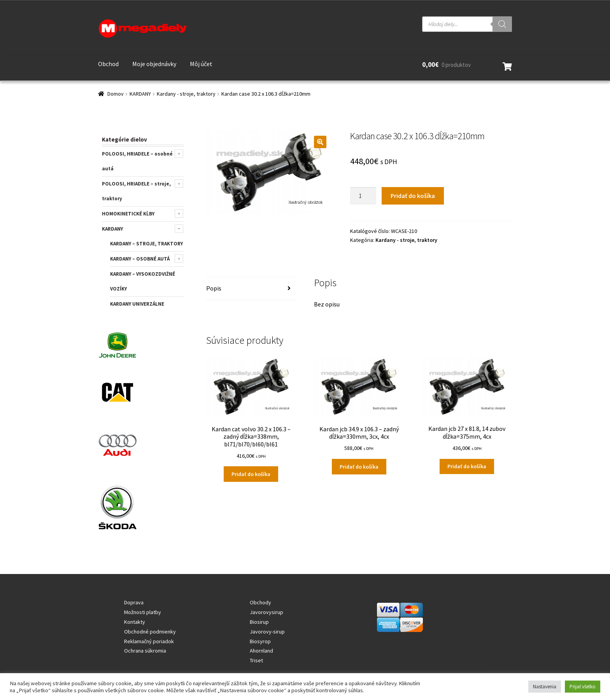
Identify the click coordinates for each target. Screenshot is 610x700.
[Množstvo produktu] (363, 196)
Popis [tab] (214, 288)
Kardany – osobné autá (140, 259)
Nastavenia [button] (545, 687)
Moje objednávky (154, 64)
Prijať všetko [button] (583, 687)
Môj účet (201, 64)
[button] (320, 142)
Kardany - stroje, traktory (186, 94)
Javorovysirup (266, 612)
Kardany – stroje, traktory (146, 244)
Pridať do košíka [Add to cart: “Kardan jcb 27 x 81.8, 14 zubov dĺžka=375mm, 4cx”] (467, 466)
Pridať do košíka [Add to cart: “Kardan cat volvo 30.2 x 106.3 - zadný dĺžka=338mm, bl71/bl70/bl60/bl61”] (251, 474)
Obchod (108, 64)
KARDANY (140, 94)
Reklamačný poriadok (149, 641)
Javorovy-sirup (267, 632)
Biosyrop (260, 641)
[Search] (502, 24)
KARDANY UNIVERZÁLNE (137, 304)
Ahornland (261, 651)
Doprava (134, 602)
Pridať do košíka (413, 196)
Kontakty (135, 622)
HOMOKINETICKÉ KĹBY (128, 214)
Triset (256, 660)
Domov (116, 94)
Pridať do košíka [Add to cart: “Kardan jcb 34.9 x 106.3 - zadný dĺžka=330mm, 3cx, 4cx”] (359, 467)
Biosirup (259, 622)
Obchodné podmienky (150, 632)
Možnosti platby (143, 612)
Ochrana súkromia (145, 651)
